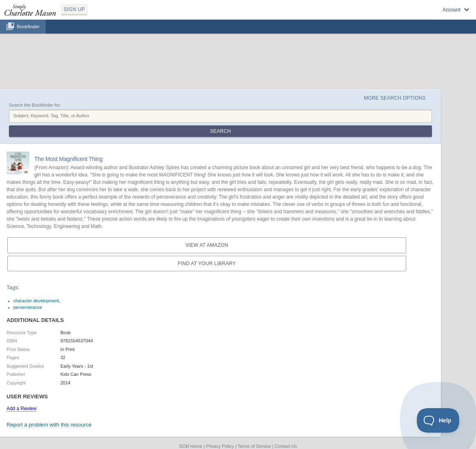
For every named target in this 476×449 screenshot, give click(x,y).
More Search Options (395, 98)
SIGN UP (74, 9)
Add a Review (21, 409)
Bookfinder (28, 26)
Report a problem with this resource (49, 425)
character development (36, 301)
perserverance (28, 307)
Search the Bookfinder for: (35, 105)
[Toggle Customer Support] (438, 420)
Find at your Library (207, 264)
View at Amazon (207, 245)
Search (220, 131)
